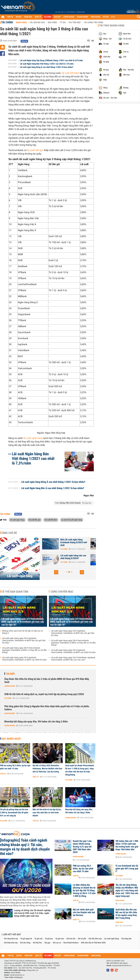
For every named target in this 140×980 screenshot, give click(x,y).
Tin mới (10, 674)
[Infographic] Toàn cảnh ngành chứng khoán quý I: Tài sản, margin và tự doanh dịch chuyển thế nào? (25, 847)
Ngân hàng (21, 22)
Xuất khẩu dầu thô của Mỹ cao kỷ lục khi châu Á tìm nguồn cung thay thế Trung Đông (126, 914)
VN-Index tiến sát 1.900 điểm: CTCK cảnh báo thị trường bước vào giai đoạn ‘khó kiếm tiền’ (127, 845)
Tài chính (7, 22)
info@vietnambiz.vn (17, 975)
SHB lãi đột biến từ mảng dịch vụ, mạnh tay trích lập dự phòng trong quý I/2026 (44, 694)
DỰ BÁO (19, 17)
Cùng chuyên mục (62, 592)
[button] (56, 572)
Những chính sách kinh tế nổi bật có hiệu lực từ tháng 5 (23, 632)
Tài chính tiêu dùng (94, 22)
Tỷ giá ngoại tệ (26, 939)
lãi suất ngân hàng (33, 438)
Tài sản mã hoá (37, 22)
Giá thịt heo (37, 943)
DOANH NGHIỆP (83, 17)
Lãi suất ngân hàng (20, 576)
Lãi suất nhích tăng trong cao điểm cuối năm (68, 541)
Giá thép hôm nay (11, 943)
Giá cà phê (82, 939)
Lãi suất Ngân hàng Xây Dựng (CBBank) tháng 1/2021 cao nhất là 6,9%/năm (51, 60)
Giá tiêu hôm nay (95, 939)
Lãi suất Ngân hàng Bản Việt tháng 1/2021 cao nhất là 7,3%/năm (47, 64)
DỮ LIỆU (106, 17)
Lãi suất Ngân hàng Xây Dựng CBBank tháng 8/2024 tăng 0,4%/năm (69, 558)
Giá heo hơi (71, 939)
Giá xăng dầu (126, 939)
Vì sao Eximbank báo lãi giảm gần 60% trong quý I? (127, 869)
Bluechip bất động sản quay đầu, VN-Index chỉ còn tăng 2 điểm (36, 722)
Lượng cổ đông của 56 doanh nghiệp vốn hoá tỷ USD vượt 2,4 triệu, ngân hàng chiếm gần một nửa (32, 913)
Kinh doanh (120, 900)
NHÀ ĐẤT (57, 17)
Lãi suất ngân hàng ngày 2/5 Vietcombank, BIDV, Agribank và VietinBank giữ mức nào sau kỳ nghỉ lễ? (23, 622)
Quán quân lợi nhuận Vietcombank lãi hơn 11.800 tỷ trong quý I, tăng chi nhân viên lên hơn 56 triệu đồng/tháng (80, 770)
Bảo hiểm (52, 22)
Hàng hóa (119, 922)
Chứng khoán (10, 686)
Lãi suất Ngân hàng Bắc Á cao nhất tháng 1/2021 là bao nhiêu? (53, 488)
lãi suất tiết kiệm (71, 73)
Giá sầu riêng (25, 943)
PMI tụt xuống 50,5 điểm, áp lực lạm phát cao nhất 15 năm (15, 767)
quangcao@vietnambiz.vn (122, 965)
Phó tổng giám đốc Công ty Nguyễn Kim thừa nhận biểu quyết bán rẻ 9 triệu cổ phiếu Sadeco (47, 708)
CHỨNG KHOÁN (69, 17)
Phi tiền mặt (75, 22)
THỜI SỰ (10, 17)
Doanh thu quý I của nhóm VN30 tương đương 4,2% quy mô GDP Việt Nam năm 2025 (82, 847)
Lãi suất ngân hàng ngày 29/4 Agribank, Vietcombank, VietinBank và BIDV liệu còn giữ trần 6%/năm (24, 641)
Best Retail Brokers (71, 943)
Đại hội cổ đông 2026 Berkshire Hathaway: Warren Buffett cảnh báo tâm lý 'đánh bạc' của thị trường (47, 769)
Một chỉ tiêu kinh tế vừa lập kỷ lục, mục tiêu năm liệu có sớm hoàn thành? (47, 813)
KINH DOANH (96, 17)
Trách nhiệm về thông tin (13, 977)
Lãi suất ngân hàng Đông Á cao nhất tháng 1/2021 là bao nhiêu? (47, 67)
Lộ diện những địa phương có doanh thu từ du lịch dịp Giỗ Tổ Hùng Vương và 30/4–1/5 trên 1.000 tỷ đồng (84, 891)
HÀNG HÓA (28, 17)
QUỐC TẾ (38, 17)
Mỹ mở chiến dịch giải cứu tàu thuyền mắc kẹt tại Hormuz (84, 912)
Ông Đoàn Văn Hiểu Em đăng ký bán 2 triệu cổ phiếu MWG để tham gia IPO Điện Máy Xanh (47, 681)
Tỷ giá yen (49, 939)
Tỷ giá (63, 22)
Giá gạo (47, 943)
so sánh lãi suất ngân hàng (72, 520)
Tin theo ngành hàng (112, 26)
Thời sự (3, 774)
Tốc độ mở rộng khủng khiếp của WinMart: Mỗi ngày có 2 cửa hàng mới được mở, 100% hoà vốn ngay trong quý (127, 891)
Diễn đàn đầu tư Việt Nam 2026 (93, 943)
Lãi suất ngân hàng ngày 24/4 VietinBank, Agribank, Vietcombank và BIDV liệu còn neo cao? (73, 659)
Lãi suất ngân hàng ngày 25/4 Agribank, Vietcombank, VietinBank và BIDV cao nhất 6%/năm (24, 659)
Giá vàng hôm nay (11, 939)
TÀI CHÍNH (48, 17)
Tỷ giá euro (60, 939)
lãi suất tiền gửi (35, 150)
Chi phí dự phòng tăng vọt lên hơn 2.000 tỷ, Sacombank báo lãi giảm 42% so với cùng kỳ (14, 813)
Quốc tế (36, 777)
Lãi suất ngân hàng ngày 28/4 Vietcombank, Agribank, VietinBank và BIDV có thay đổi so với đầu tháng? (24, 650)
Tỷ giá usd (38, 939)
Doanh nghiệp (10, 713)
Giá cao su (57, 943)
